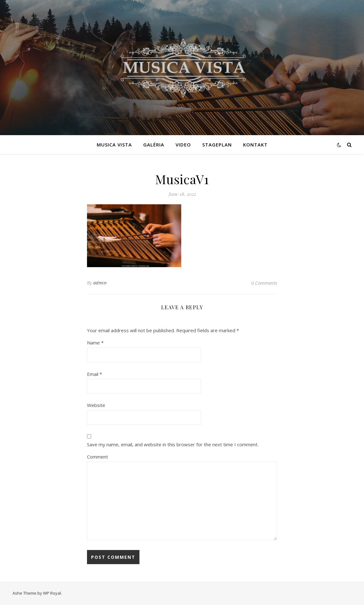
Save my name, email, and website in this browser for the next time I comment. (173, 444)
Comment (98, 457)
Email (95, 374)
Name (95, 343)
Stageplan (217, 145)
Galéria (154, 145)
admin (100, 283)
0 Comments (264, 283)
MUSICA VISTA (114, 145)
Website (96, 405)
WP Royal (52, 593)
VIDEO (183, 145)
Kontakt (255, 145)
